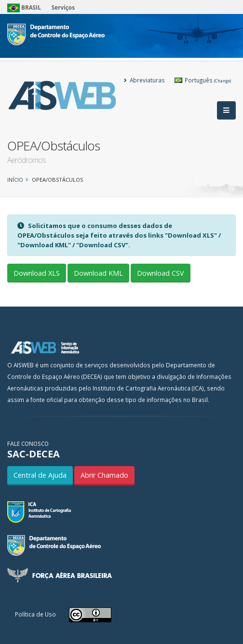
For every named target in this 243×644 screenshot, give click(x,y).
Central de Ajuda (40, 475)
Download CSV (161, 273)
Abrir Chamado (104, 475)
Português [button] (203, 80)
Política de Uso (35, 614)
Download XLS (37, 273)
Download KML (98, 273)
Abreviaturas (144, 80)
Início (15, 180)
